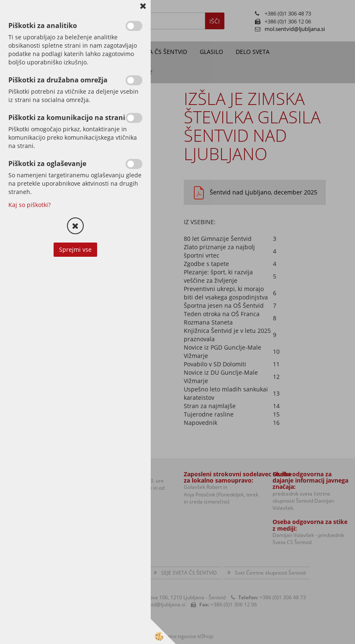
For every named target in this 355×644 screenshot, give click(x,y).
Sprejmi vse (75, 249)
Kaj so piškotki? (30, 205)
